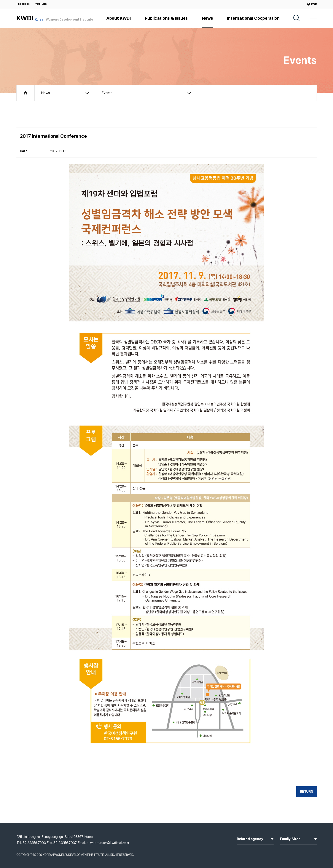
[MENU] (314, 18)
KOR (312, 4)
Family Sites (298, 839)
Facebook (23, 4)
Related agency (255, 839)
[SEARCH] (296, 18)
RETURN (306, 792)
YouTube (41, 4)
